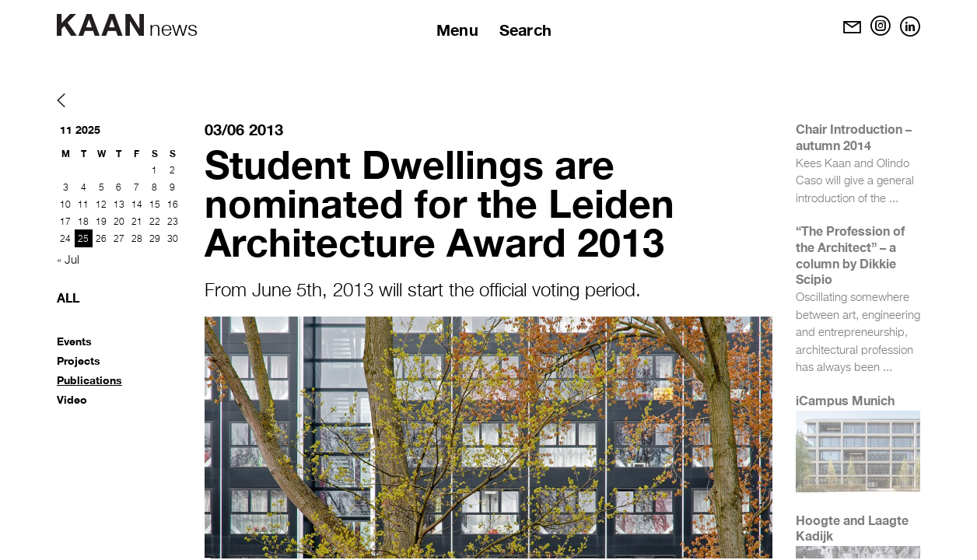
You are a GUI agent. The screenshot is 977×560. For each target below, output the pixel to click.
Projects (79, 360)
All (68, 297)
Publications (89, 380)
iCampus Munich (845, 400)
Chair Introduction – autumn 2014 (854, 137)
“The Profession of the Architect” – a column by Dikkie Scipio (850, 255)
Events (74, 341)
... (894, 199)
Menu (457, 30)
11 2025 (80, 129)
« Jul (68, 260)
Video (72, 399)
